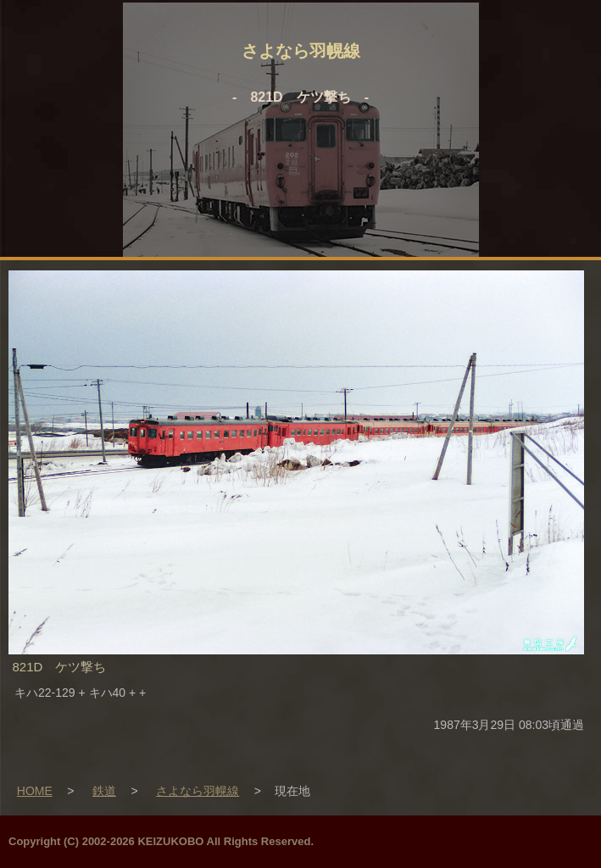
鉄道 (104, 791)
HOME (35, 791)
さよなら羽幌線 (198, 791)
